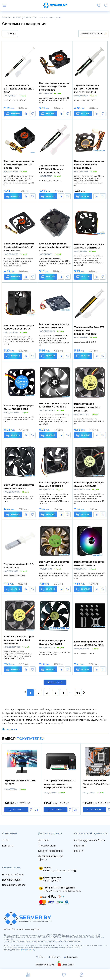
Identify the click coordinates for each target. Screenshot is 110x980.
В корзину (13, 113)
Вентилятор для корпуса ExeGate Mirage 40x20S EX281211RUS (19, 164)
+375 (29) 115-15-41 (52, 891)
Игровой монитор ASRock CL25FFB (20, 782)
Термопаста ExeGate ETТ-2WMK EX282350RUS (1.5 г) (19, 89)
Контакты (8, 846)
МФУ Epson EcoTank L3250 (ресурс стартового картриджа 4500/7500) (59, 784)
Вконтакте (70, 957)
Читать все (10, 729)
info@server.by (28, 950)
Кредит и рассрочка (50, 851)
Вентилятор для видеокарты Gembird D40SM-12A (87, 407)
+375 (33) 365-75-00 (72, 891)
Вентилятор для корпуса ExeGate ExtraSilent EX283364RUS (89, 164)
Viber (40, 957)
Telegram (54, 957)
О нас (6, 841)
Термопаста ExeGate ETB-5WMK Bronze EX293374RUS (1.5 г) (90, 330)
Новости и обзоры (13, 875)
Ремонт (79, 851)
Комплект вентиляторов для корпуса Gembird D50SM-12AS (19, 640)
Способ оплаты (47, 846)
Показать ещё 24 (55, 682)
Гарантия (80, 846)
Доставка (44, 841)
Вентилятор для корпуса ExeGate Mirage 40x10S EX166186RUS (54, 86)
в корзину (18, 810)
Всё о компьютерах (14, 885)
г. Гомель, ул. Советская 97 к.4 (60, 871)
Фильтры (10, 34)
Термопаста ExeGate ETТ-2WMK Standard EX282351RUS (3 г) (52, 169)
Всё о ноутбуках (12, 880)
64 (78, 693)
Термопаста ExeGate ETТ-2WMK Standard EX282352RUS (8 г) (87, 89)
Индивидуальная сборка (89, 841)
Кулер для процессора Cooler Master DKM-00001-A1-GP (55, 247)
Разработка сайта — (47, 965)
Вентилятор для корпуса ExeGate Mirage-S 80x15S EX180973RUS (19, 247)
